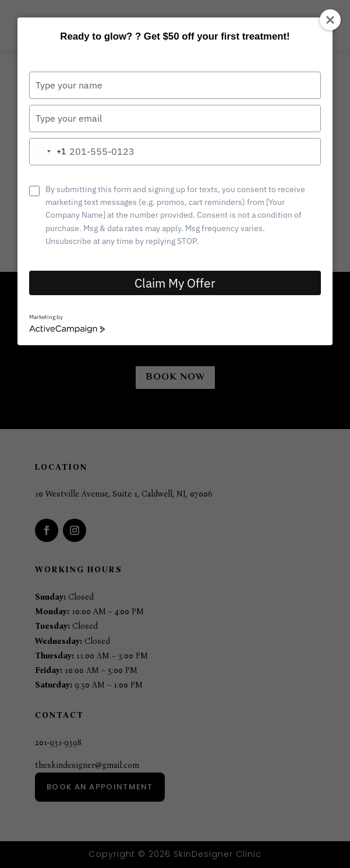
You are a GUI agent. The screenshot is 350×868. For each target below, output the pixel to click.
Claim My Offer (175, 283)
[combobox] (48, 152)
